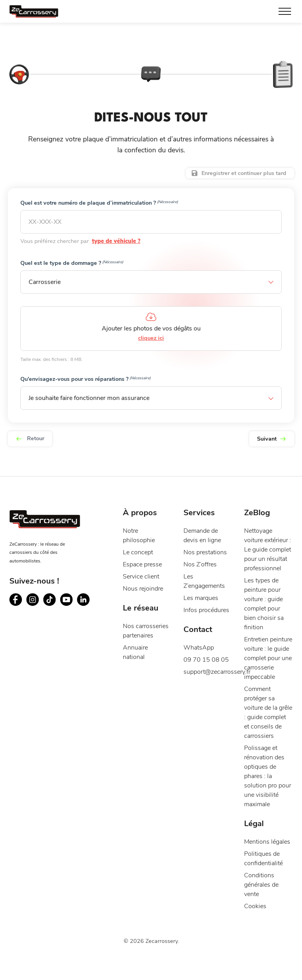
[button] (151, 282)
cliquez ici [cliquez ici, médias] (151, 338)
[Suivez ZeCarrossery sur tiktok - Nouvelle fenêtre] (49, 612)
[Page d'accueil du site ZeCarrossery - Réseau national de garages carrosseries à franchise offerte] (34, 11)
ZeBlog (257, 525)
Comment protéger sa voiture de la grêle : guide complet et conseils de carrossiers (268, 725)
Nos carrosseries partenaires (146, 643)
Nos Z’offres (200, 577)
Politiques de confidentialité (263, 871)
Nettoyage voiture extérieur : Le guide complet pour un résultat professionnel (268, 562)
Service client (141, 589)
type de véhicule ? (110, 241)
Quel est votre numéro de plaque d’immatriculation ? (99, 203)
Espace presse (142, 577)
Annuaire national (135, 665)
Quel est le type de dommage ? (72, 263)
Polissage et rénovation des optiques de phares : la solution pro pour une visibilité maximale (268, 789)
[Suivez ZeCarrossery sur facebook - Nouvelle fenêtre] (16, 612)
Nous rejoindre (143, 601)
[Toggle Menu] (285, 11)
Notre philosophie (139, 548)
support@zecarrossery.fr (208, 684)
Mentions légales (267, 854)
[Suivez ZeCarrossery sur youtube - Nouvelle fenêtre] (66, 612)
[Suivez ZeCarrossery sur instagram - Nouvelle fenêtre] (33, 612)
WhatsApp (199, 660)
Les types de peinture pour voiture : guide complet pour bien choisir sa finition (264, 616)
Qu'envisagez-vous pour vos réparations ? (86, 379)
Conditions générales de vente (261, 897)
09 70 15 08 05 (206, 672)
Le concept (138, 565)
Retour (30, 438)
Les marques (201, 610)
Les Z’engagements (204, 594)
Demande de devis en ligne (202, 548)
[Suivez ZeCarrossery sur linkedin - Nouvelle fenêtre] (83, 612)
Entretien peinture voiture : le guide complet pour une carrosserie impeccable (268, 671)
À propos (140, 525)
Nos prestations (205, 565)
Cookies (255, 919)
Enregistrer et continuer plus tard (244, 173)
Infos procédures (206, 623)
